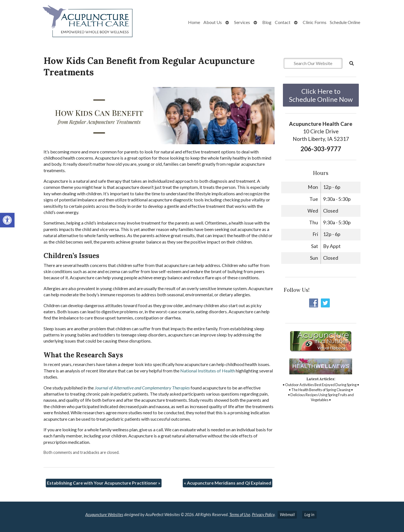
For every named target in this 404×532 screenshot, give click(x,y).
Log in (309, 515)
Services (242, 22)
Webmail (287, 515)
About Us (213, 22)
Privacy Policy (263, 515)
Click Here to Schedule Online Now (321, 95)
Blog (267, 22)
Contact (283, 22)
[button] (7, 220)
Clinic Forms (315, 22)
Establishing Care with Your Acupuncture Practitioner (104, 483)
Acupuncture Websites (104, 515)
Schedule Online (345, 22)
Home (194, 22)
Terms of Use (240, 515)
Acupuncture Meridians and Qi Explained (228, 483)
